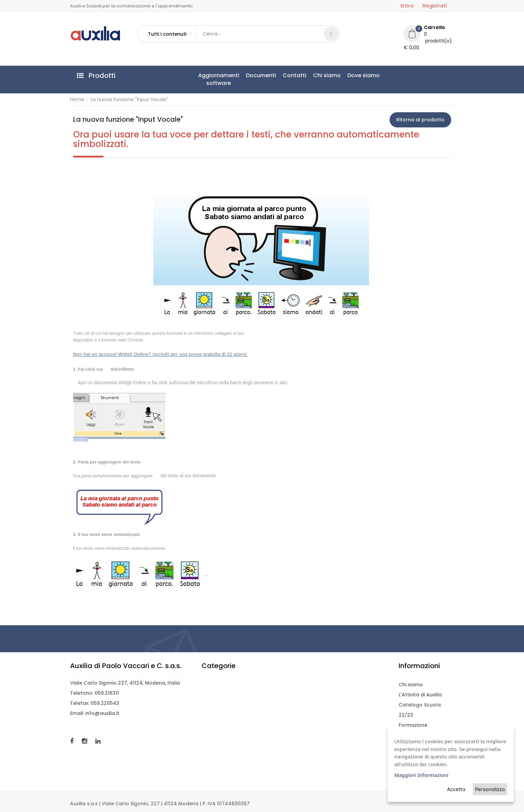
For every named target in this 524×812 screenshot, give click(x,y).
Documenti (261, 75)
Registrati (435, 6)
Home (77, 99)
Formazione (413, 725)
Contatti (295, 75)
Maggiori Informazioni (421, 775)
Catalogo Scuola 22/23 (420, 710)
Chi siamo (327, 75)
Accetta (456, 789)
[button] (169, 34)
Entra (407, 6)
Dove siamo (364, 75)
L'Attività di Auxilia (420, 695)
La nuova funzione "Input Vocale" (129, 99)
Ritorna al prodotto (420, 120)
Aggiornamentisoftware (219, 79)
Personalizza (490, 789)
